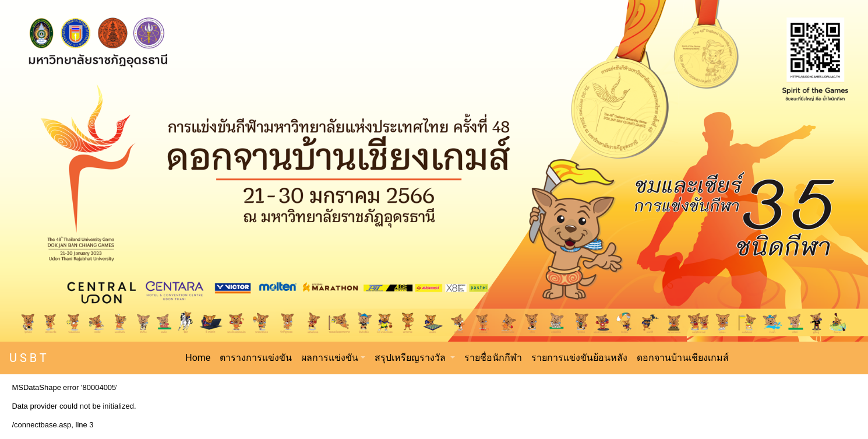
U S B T (28, 358)
